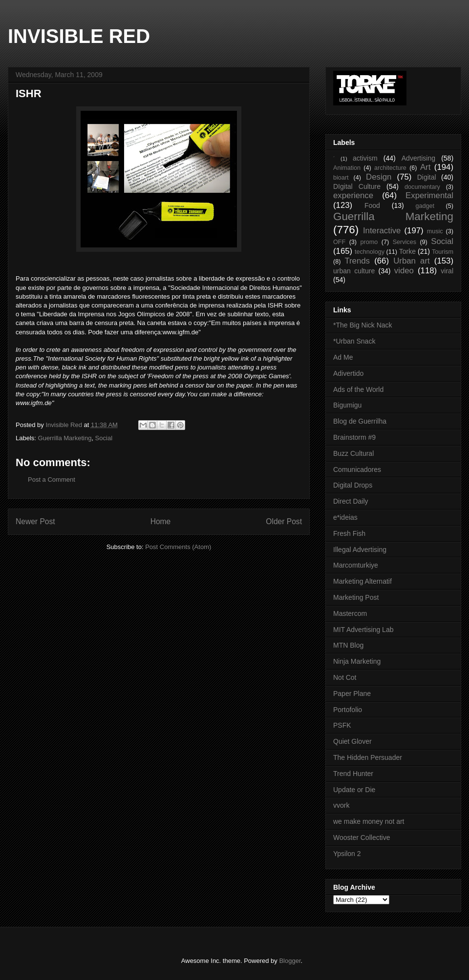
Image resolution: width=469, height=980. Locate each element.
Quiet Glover (352, 741)
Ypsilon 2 (347, 854)
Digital (427, 177)
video (404, 271)
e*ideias (345, 517)
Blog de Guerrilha (360, 421)
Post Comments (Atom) (178, 547)
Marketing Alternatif (362, 581)
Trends (357, 261)
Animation (347, 168)
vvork (341, 805)
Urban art (411, 261)
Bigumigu (347, 405)
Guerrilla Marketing (65, 438)
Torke (407, 251)
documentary (422, 187)
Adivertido (348, 373)
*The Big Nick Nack (363, 325)
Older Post (284, 521)
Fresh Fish (349, 533)
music (435, 231)
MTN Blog (348, 645)
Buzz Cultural (353, 453)
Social (104, 438)
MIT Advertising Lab (363, 630)
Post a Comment (52, 480)
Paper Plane (352, 694)
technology (370, 252)
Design (379, 177)
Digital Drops (353, 485)
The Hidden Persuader (368, 757)
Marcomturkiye (356, 565)
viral (447, 271)
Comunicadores (357, 470)
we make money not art (369, 821)
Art (425, 167)
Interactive (382, 231)
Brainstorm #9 (354, 437)
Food (372, 205)
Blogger (290, 961)
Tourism (443, 252)
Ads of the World (358, 389)
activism (365, 158)
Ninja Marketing (357, 661)
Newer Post (35, 521)
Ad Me (343, 357)
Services (405, 242)
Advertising (418, 158)
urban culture (354, 271)
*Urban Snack (354, 341)
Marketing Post (356, 597)
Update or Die (354, 790)
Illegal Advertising (360, 550)
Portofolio (348, 710)
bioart (341, 178)
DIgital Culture (357, 186)
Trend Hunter (353, 774)
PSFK (342, 725)
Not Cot (345, 677)
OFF (339, 242)
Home (161, 521)
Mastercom (350, 613)
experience (353, 195)
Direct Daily (351, 501)
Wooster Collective (362, 837)
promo (369, 242)
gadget (425, 206)
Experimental (429, 195)
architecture (390, 168)
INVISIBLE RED (79, 36)
